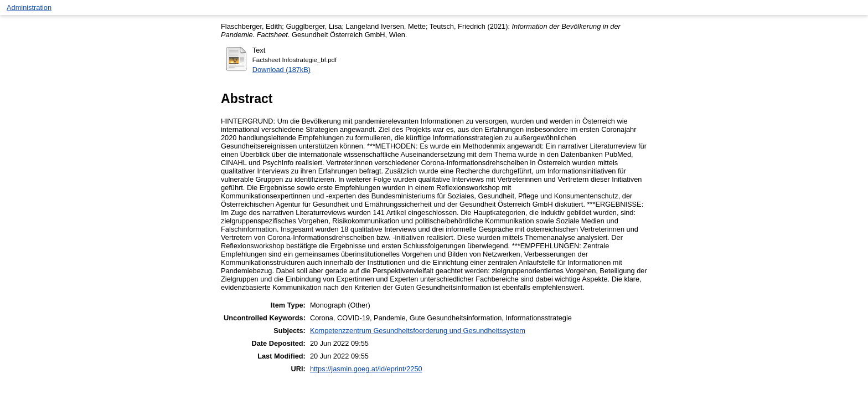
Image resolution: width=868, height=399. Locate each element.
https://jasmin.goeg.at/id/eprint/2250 (366, 369)
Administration (29, 7)
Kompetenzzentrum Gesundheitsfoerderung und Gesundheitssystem (418, 331)
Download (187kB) (281, 70)
